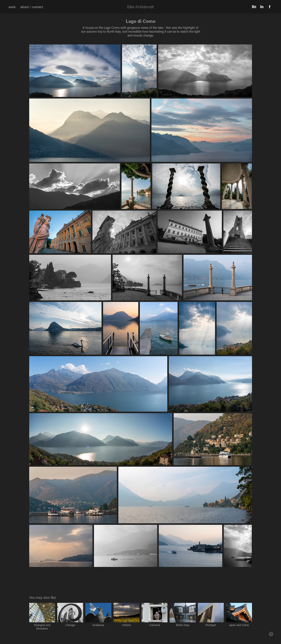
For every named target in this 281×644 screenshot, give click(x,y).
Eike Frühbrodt (140, 7)
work (12, 7)
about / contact (32, 7)
